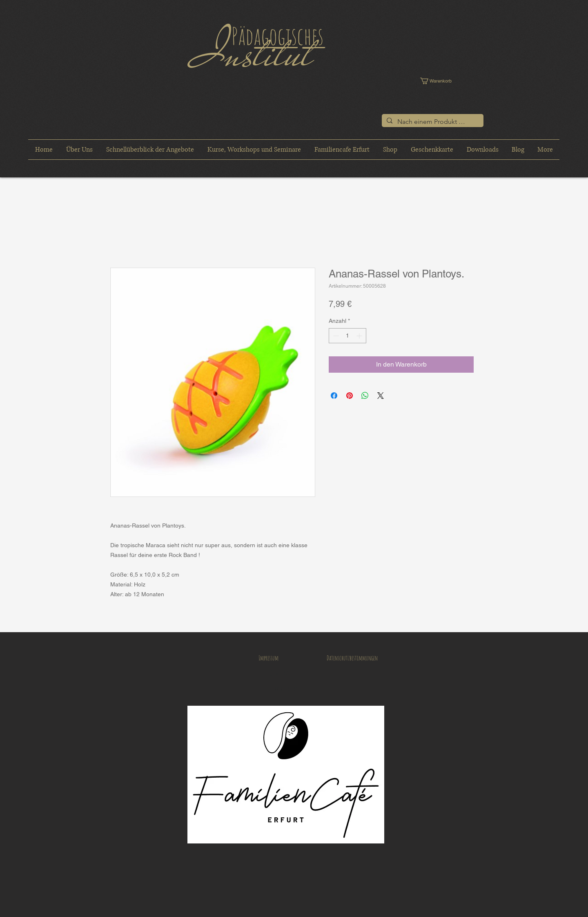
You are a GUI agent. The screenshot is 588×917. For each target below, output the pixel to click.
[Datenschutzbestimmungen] (352, 658)
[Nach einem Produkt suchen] (432, 122)
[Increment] (360, 336)
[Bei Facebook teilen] (334, 396)
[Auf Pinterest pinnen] (350, 396)
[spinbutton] (347, 336)
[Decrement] (335, 336)
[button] (442, 81)
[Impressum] (268, 658)
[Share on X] (381, 396)
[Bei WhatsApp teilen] (365, 396)
